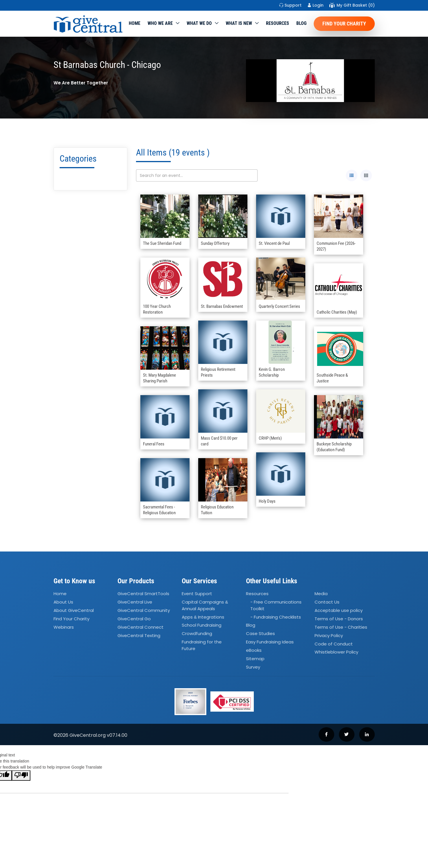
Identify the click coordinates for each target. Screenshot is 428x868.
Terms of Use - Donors (339, 619)
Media (321, 594)
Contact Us (327, 602)
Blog (301, 23)
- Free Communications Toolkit (276, 605)
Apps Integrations (203, 617)
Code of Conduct (334, 644)
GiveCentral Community (144, 610)
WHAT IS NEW (239, 23)
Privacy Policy (329, 635)
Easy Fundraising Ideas (270, 642)
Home (135, 23)
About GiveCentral (74, 610)
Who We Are (160, 23)
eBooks (254, 650)
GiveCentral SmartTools (143, 594)
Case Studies (260, 634)
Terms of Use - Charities (341, 627)
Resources (278, 23)
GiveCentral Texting (139, 635)
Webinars (64, 627)
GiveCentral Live (135, 602)
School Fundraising (202, 625)
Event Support (197, 594)
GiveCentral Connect (140, 627)
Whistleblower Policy (336, 652)
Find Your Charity (344, 24)
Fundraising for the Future (202, 645)
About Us (63, 602)
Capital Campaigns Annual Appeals (205, 605)
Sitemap (255, 659)
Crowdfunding (197, 634)
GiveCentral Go (134, 619)
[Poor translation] (21, 776)
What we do (199, 23)
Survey (253, 667)
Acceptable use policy (339, 610)
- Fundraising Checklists (276, 617)
